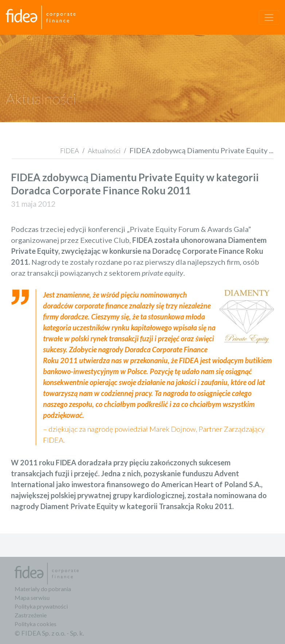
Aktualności (104, 151)
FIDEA (70, 151)
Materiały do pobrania (43, 589)
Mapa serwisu (32, 598)
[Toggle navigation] (269, 18)
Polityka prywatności (41, 606)
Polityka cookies (36, 624)
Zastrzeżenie (31, 615)
